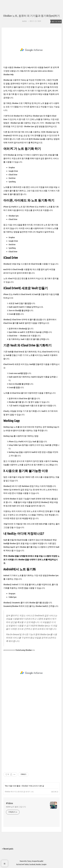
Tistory (29, 861)
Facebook (32, 864)
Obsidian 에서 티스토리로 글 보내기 (18, 792)
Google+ (44, 864)
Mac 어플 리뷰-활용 (13, 786)
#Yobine (10, 803)
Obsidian (25, 786)
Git (21, 427)
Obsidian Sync (38, 116)
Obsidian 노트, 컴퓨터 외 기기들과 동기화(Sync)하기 (32, 16)
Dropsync (12, 594)
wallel (41, 861)
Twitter (27, 864)
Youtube (38, 864)
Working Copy (52, 427)
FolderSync (13, 597)
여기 (26, 143)
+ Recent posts (8, 849)
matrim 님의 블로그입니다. (16, 807)
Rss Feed (19, 864)
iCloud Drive (13, 219)
